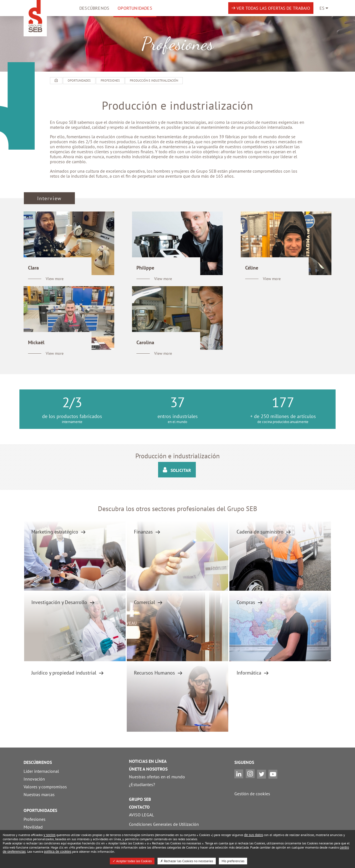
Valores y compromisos (45, 787)
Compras (247, 602)
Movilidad (33, 827)
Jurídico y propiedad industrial (64, 673)
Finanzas (144, 532)
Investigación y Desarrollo (60, 602)
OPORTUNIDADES (135, 8)
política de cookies (58, 852)
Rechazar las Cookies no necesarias (187, 861)
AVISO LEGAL (141, 815)
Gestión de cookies (252, 794)
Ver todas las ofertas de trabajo (273, 8)
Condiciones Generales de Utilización (164, 824)
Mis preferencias (233, 861)
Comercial (145, 602)
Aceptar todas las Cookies (132, 861)
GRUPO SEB (140, 799)
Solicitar (177, 470)
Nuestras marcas (39, 794)
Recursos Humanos (155, 673)
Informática (250, 673)
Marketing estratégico (55, 532)
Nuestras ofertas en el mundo (157, 777)
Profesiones (35, 819)
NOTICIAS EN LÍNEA (148, 761)
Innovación (34, 779)
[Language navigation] (324, 8)
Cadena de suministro (261, 532)
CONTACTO (139, 807)
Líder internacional (41, 771)
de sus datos (253, 835)
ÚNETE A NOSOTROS (148, 769)
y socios (50, 835)
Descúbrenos (94, 8)
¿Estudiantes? (142, 784)
